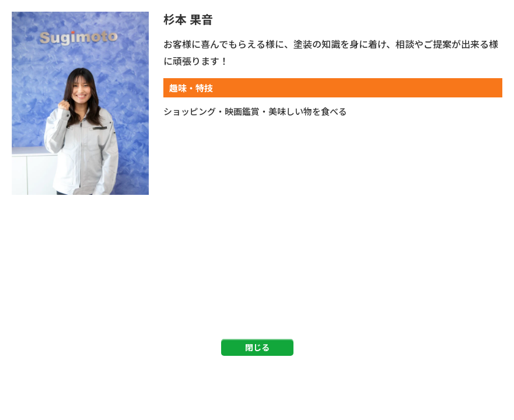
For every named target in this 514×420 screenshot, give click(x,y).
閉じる (257, 347)
